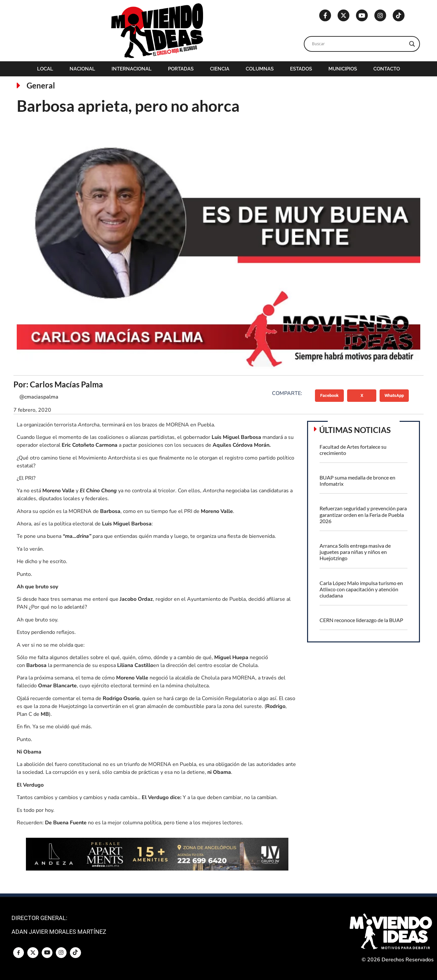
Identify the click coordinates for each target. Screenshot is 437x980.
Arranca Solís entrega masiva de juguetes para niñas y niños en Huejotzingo (355, 552)
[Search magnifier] (412, 44)
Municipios (343, 69)
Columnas (260, 69)
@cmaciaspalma (39, 397)
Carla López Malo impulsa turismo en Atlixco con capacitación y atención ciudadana (361, 589)
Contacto (387, 69)
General (41, 85)
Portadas (181, 69)
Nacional (82, 69)
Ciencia (220, 69)
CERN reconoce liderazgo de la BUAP (361, 620)
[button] (330, 396)
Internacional (132, 69)
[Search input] (359, 44)
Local (45, 69)
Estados (301, 69)
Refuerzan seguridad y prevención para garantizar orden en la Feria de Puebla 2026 (363, 514)
